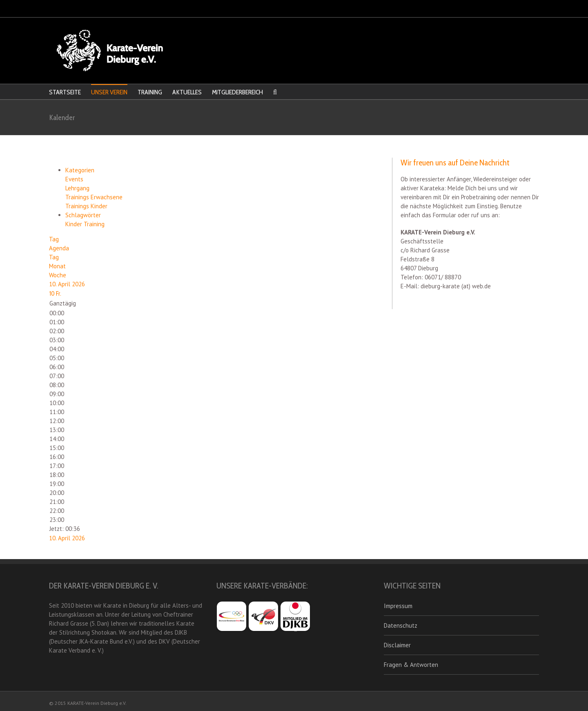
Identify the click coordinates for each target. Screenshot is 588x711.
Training (94, 224)
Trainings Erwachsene (94, 197)
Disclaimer (397, 645)
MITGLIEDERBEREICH (237, 92)
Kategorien (80, 170)
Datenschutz (401, 625)
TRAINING (150, 92)
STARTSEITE (65, 92)
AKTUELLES (187, 92)
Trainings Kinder (86, 206)
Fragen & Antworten (411, 665)
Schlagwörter (83, 215)
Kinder (75, 224)
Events (74, 179)
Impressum (398, 606)
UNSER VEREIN (109, 92)
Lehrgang (77, 188)
